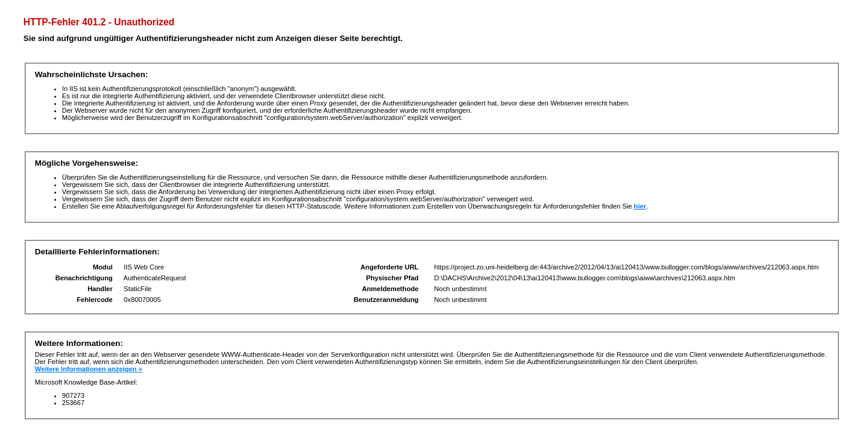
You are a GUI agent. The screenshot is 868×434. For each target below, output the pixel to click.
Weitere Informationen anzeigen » (89, 369)
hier (640, 206)
